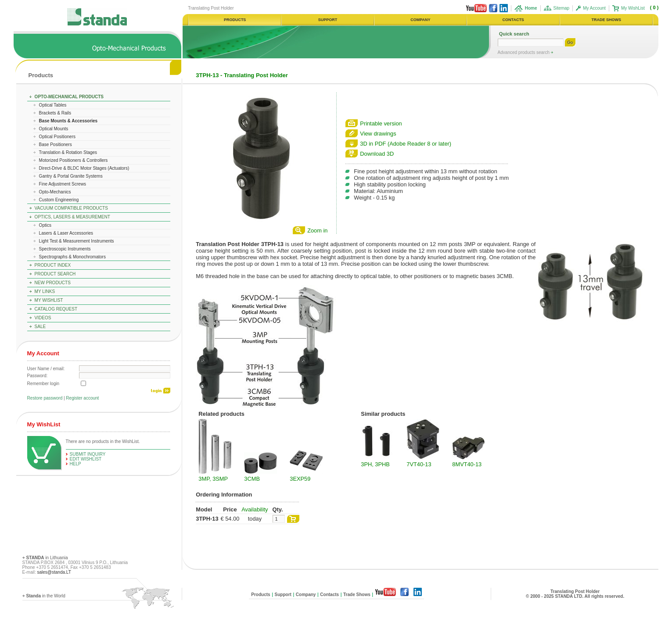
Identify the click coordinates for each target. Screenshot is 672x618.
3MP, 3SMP (213, 479)
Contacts (329, 595)
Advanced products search (524, 52)
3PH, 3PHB (375, 464)
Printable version (381, 123)
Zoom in (317, 230)
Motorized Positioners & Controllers (74, 160)
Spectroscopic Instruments (65, 249)
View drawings (378, 134)
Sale (40, 327)
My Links (45, 291)
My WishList (633, 8)
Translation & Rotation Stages (68, 152)
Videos (43, 318)
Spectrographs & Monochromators (72, 257)
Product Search (55, 274)
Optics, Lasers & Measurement (72, 217)
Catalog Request (56, 309)
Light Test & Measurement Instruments (77, 241)
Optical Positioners (57, 137)
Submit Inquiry (88, 454)
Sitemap (562, 8)
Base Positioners (56, 145)
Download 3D (377, 154)
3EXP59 (300, 479)
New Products (53, 283)
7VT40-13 (419, 464)
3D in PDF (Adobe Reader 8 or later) (406, 144)
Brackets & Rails (55, 113)
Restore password (45, 398)
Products (41, 75)
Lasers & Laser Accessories (66, 233)
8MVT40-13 (467, 464)
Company (306, 595)
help (75, 464)
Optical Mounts (54, 129)
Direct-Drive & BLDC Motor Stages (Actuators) (84, 168)
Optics (45, 225)
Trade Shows (357, 595)
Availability (255, 509)
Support (283, 595)
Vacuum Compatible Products (71, 208)
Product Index (53, 265)
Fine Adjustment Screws (63, 184)
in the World (46, 596)
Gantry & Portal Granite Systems (71, 176)
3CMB (252, 479)
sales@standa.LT (54, 572)
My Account (594, 8)
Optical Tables (53, 105)
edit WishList (86, 459)
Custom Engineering (59, 200)
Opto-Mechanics (55, 192)
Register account (82, 398)
